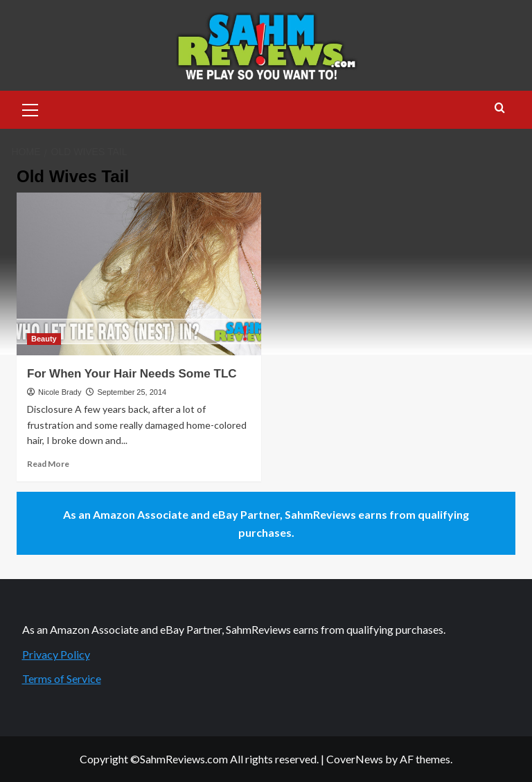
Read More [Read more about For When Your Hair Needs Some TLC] (48, 464)
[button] (30, 108)
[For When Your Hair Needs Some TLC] (139, 274)
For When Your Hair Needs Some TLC (132, 374)
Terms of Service (62, 678)
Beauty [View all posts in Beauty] (44, 339)
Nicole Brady (60, 392)
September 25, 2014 (132, 392)
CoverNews (355, 759)
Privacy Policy (56, 654)
